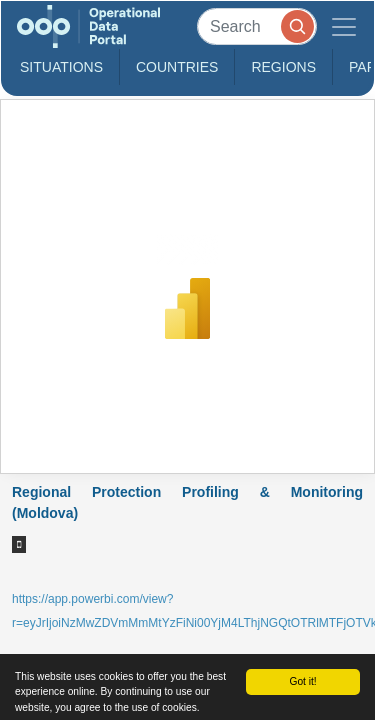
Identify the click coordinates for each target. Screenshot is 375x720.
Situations (61, 67)
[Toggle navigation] (344, 26)
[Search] (257, 26)
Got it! (302, 681)
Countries (177, 67)
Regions (283, 67)
